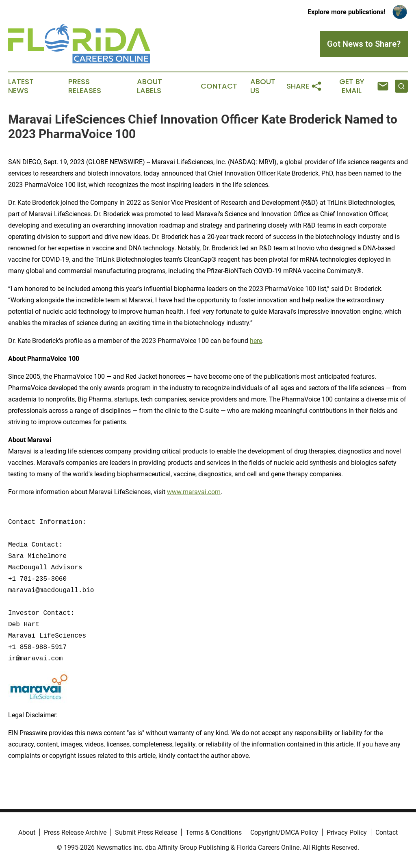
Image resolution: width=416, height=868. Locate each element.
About (27, 832)
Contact (219, 86)
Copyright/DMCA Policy (284, 832)
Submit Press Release (146, 832)
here (256, 341)
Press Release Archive (75, 832)
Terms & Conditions (214, 832)
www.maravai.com (194, 492)
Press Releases (85, 86)
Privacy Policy (347, 832)
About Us (263, 86)
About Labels (149, 86)
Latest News (21, 86)
